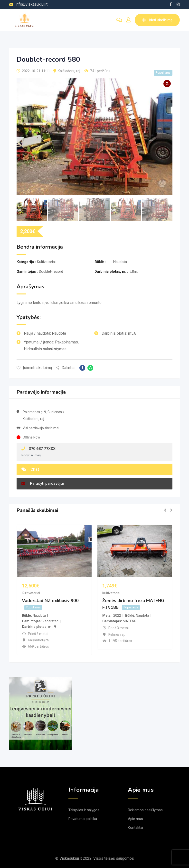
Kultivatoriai (31, 593)
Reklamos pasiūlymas (145, 810)
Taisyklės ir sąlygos (84, 810)
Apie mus (135, 819)
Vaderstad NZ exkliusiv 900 (50, 601)
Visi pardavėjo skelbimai (41, 428)
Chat (30, 469)
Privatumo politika (83, 819)
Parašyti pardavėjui (43, 483)
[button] (165, 511)
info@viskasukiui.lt (32, 4)
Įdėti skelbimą (157, 20)
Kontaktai (135, 828)
